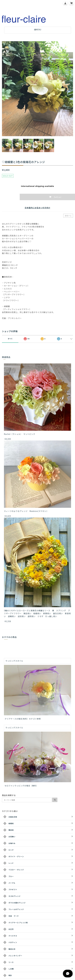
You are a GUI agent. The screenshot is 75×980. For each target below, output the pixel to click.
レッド (11, 863)
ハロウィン (13, 942)
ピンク (11, 850)
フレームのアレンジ (16, 909)
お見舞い (12, 837)
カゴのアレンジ (15, 896)
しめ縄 (11, 969)
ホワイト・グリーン (16, 856)
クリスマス (13, 936)
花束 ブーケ (14, 916)
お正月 (11, 929)
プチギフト (13, 889)
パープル (12, 883)
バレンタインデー (15, 956)
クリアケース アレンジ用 (18, 923)
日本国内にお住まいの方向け (37, 208)
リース (11, 962)
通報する (68, 216)
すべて (10, 339)
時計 (10, 975)
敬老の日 (12, 949)
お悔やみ (12, 843)
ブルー (11, 876)
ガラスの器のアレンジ (17, 903)
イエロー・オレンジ (16, 870)
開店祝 (11, 830)
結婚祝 (11, 823)
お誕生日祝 (13, 817)
